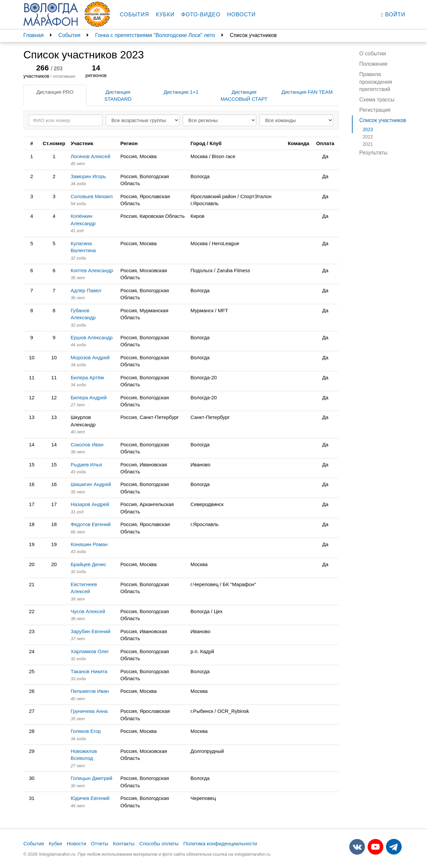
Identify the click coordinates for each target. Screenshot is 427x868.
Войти (393, 15)
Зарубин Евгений (91, 631)
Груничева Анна (89, 711)
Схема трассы (377, 100)
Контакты (124, 843)
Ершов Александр (92, 337)
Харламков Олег (90, 651)
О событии (373, 54)
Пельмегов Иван (90, 691)
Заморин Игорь (88, 176)
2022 (368, 137)
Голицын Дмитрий (92, 778)
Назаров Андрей (90, 504)
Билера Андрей (89, 397)
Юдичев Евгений (90, 798)
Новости (242, 15)
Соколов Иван (87, 445)
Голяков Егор (86, 731)
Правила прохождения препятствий (376, 82)
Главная (34, 35)
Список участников (383, 120)
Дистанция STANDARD (118, 95)
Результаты (373, 153)
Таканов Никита (89, 671)
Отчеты (99, 843)
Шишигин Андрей (91, 484)
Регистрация (375, 110)
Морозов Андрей (90, 357)
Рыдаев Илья (86, 465)
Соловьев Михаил (92, 196)
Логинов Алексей (91, 156)
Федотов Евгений (91, 524)
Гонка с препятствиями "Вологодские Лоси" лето (155, 35)
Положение (373, 64)
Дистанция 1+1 (181, 92)
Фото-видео (201, 15)
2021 (368, 144)
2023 (368, 129)
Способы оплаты (159, 843)
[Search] (66, 120)
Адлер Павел (86, 290)
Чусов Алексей (88, 611)
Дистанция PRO (55, 92)
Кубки (165, 15)
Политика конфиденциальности (220, 843)
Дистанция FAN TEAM (307, 92)
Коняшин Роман (89, 544)
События (134, 15)
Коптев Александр (92, 270)
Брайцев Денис (88, 564)
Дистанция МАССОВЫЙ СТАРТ (244, 95)
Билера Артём (87, 377)
